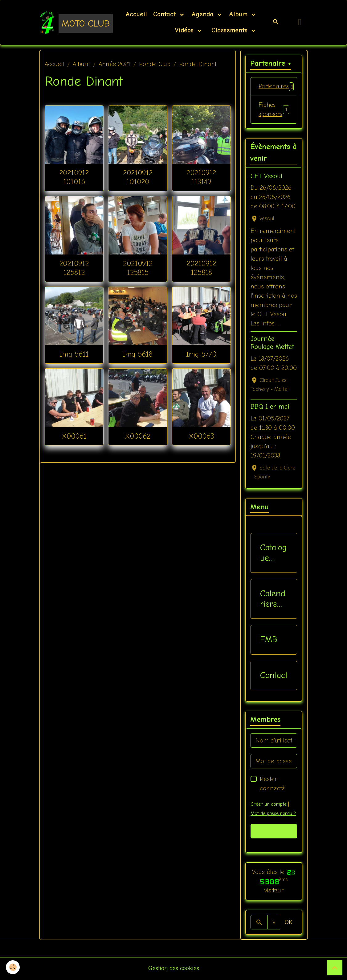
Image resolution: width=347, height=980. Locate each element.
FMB (269, 640)
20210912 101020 (138, 177)
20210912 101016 (74, 177)
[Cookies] (13, 967)
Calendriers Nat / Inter (273, 600)
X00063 (201, 436)
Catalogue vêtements (273, 554)
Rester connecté (272, 785)
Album (239, 14)
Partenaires (278, 87)
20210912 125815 (138, 268)
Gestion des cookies (174, 969)
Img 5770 (201, 354)
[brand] (68, 22)
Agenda (204, 14)
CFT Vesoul (266, 177)
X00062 (138, 436)
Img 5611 (74, 354)
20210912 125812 (74, 268)
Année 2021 (114, 64)
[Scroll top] (335, 968)
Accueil (136, 14)
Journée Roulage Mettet (272, 344)
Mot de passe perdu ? (274, 814)
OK (288, 923)
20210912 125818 (201, 268)
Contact (166, 14)
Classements (229, 30)
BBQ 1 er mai (270, 407)
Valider (274, 832)
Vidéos (185, 30)
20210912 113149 (201, 177)
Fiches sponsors (274, 110)
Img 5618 (138, 354)
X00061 (74, 436)
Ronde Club (155, 64)
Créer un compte (268, 805)
